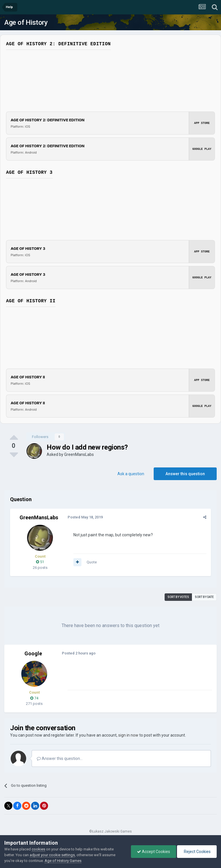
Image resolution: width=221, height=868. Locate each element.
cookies (38, 849)
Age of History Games (63, 861)
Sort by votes (178, 597)
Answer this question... (60, 758)
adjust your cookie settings (52, 855)
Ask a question (131, 474)
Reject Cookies (197, 852)
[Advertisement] (135, 676)
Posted (85, 517)
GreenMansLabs (79, 454)
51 (40, 562)
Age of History (26, 22)
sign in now (128, 735)
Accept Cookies (154, 852)
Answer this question (185, 474)
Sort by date (204, 597)
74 (34, 698)
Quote (92, 562)
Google (33, 653)
